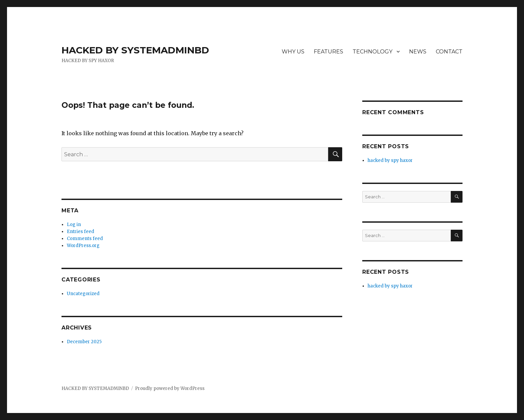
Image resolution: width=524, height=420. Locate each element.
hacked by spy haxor (390, 160)
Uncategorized (83, 294)
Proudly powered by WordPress (170, 388)
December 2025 (84, 342)
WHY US (293, 52)
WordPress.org (83, 246)
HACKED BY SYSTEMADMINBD (135, 50)
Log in (74, 225)
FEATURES (329, 52)
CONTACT (449, 52)
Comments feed (85, 239)
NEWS (418, 52)
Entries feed (81, 232)
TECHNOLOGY (372, 52)
